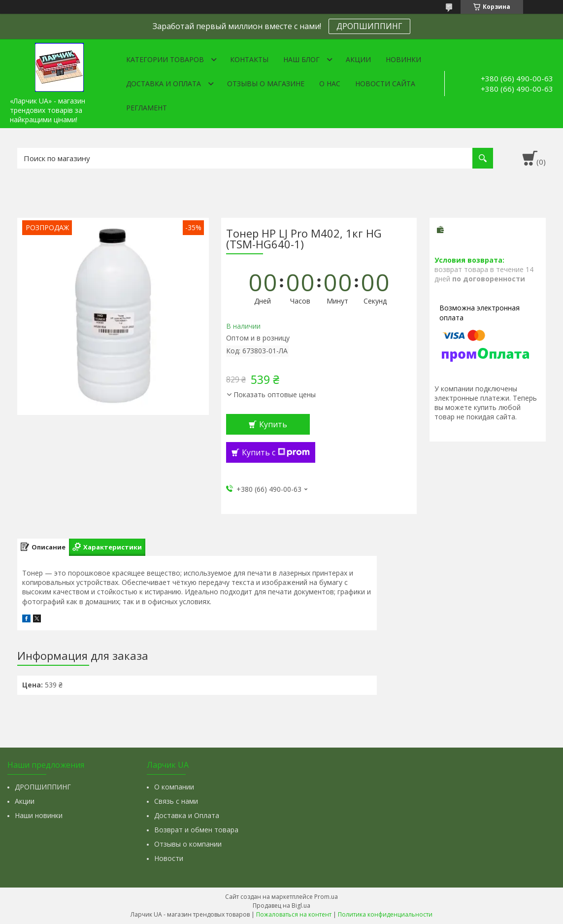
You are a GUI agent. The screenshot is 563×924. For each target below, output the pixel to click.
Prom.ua (326, 897)
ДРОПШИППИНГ (369, 26)
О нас (330, 84)
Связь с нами (176, 801)
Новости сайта (385, 84)
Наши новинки (39, 815)
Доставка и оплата (164, 84)
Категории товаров (165, 59)
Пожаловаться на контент (294, 914)
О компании (174, 787)
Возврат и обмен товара (196, 830)
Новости (169, 858)
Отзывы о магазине (266, 84)
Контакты (249, 59)
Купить (273, 424)
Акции (358, 59)
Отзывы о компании (188, 844)
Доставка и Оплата (187, 815)
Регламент (147, 108)
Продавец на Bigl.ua (281, 906)
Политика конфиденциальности (385, 914)
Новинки (403, 59)
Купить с (276, 452)
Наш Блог (301, 59)
